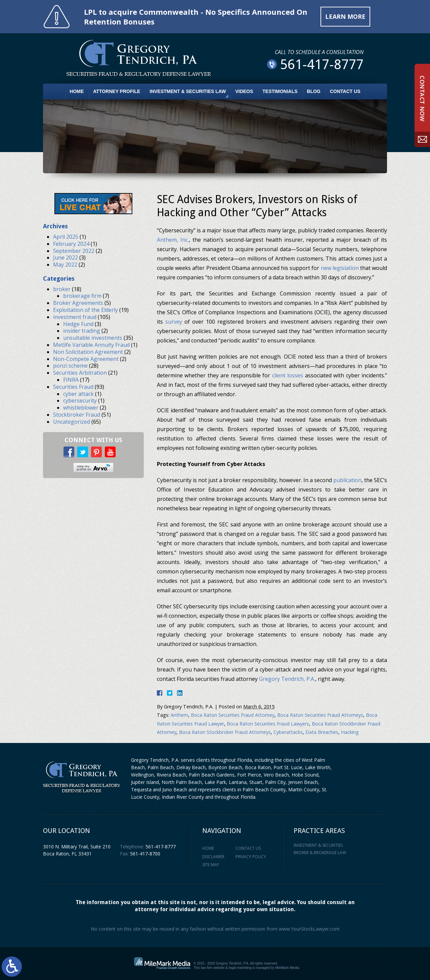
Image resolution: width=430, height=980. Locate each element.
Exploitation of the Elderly (85, 310)
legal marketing (240, 968)
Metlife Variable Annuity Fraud (91, 345)
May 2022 (65, 265)
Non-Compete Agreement (86, 359)
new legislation (340, 268)
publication (347, 480)
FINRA (71, 380)
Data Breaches (322, 732)
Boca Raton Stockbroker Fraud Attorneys (225, 732)
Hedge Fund (78, 324)
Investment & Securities (318, 845)
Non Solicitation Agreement (88, 352)
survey (174, 322)
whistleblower (81, 408)
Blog (314, 91)
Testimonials (280, 91)
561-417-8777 (161, 847)
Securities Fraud (73, 387)
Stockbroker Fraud (77, 415)
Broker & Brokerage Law (320, 853)
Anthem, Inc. (173, 240)
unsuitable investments (93, 338)
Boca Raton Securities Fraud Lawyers (268, 724)
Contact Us (345, 91)
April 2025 (66, 237)
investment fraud (75, 317)
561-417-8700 (145, 854)
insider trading (82, 331)
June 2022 (66, 258)
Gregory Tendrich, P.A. (287, 679)
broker (62, 289)
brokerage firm (82, 296)
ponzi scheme (70, 366)
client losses (288, 375)
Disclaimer (213, 857)
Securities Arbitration (80, 373)
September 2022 (74, 251)
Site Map (211, 865)
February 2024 (71, 244)
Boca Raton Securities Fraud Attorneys (320, 715)
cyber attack (78, 394)
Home (77, 91)
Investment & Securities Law (188, 91)
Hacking (350, 732)
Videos (244, 91)
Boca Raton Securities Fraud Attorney (233, 715)
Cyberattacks (288, 732)
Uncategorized (72, 422)
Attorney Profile (117, 91)
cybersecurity (80, 401)
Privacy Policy (251, 857)
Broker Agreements (78, 303)
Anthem (179, 715)
